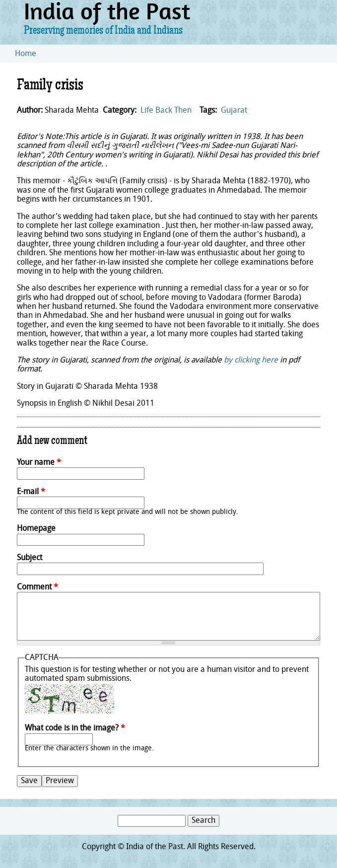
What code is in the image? (75, 728)
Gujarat (234, 111)
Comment (37, 587)
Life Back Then (166, 111)
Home (26, 54)
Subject (30, 558)
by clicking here (251, 361)
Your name (39, 463)
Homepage (36, 529)
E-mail (31, 492)
